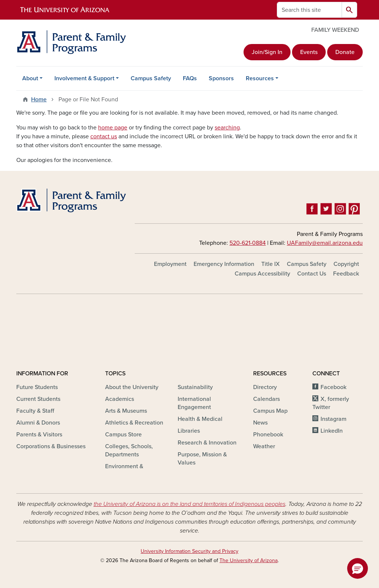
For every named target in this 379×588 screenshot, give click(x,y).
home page (113, 128)
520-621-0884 (248, 243)
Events (309, 52)
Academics (120, 399)
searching (227, 128)
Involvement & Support (84, 78)
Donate (345, 52)
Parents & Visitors (39, 435)
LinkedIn (332, 431)
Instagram (333, 419)
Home (39, 99)
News (260, 423)
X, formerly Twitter (331, 403)
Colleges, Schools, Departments (129, 450)
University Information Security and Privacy (189, 551)
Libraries (189, 431)
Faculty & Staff (35, 411)
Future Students (37, 387)
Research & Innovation (207, 443)
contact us (104, 136)
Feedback (346, 274)
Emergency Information (224, 264)
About (30, 78)
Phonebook (268, 435)
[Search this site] (309, 10)
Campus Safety (151, 78)
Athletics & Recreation (134, 423)
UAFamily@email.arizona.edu (325, 243)
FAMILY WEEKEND (335, 30)
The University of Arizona (249, 560)
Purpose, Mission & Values (202, 459)
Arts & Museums (126, 411)
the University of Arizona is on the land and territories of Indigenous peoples (189, 504)
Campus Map (270, 411)
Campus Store (123, 435)
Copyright (346, 264)
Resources (260, 78)
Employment (170, 264)
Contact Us (312, 274)
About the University (132, 387)
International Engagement (194, 403)
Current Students (38, 399)
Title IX (271, 264)
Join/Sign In (267, 52)
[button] (358, 568)
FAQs (190, 78)
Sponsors (221, 78)
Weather (264, 446)
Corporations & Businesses (51, 446)
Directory (265, 387)
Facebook (333, 387)
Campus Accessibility (262, 274)
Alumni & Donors (38, 423)
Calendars (266, 399)
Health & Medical (200, 419)
